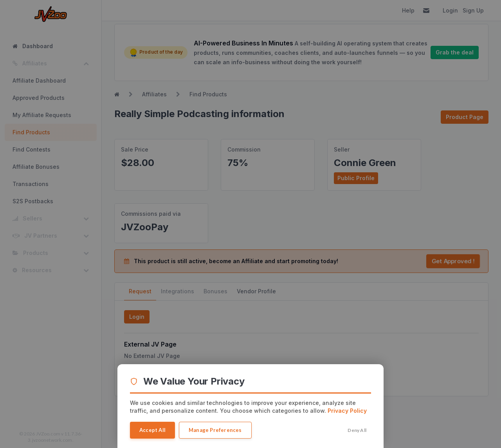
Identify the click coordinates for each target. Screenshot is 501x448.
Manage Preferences (215, 430)
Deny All (357, 430)
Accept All (152, 430)
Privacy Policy (347, 411)
